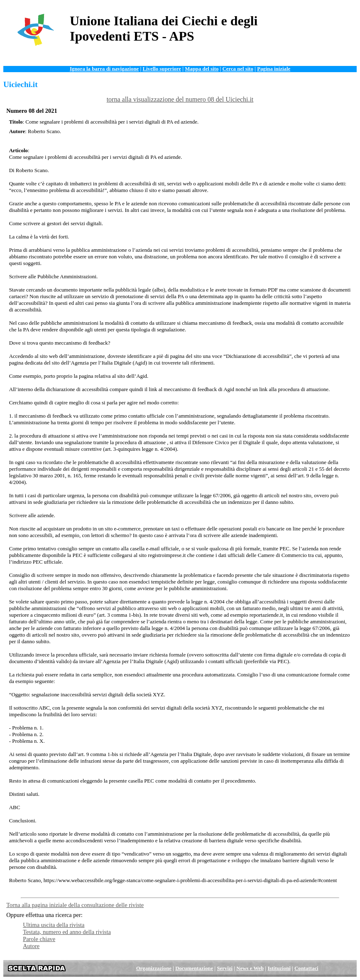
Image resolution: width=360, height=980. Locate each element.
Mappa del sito (202, 69)
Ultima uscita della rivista (54, 925)
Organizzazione (154, 968)
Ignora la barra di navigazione (104, 69)
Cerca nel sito (238, 69)
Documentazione (194, 968)
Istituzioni (279, 968)
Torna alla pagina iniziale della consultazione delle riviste (75, 905)
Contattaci (306, 968)
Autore (31, 946)
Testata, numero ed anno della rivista (67, 932)
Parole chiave (39, 939)
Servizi (225, 968)
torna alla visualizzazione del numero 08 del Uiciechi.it (180, 99)
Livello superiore (162, 69)
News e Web (250, 968)
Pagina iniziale (274, 69)
